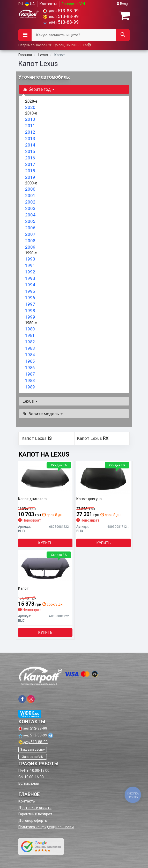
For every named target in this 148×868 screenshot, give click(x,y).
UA (30, 4)
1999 (30, 317)
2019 (30, 177)
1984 (30, 355)
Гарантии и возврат (35, 814)
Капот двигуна (89, 499)
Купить (45, 543)
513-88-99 (61, 11)
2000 (30, 189)
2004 (30, 215)
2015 (30, 151)
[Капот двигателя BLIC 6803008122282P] (45, 478)
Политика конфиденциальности (46, 827)
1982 (30, 342)
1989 (30, 387)
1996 (30, 298)
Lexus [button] (30, 401)
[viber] (22, 699)
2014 (30, 145)
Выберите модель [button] (43, 414)
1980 (30, 329)
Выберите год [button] (38, 89)
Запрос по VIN (73, 4)
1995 (30, 291)
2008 (30, 241)
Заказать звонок (33, 749)
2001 (30, 196)
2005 (30, 221)
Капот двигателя (33, 499)
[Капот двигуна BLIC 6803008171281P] (104, 478)
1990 (30, 259)
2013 (30, 139)
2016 (30, 158)
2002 (30, 202)
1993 (30, 278)
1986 (30, 368)
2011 (30, 126)
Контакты (48, 4)
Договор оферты (33, 821)
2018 (30, 171)
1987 (30, 374)
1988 (30, 380)
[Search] (123, 35)
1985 (30, 361)
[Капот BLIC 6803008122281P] (45, 567)
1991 (30, 265)
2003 (30, 208)
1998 (30, 311)
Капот (23, 589)
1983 (30, 348)
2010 (30, 119)
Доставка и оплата (35, 808)
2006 (30, 228)
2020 (30, 107)
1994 (30, 285)
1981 (30, 335)
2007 (30, 234)
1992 (30, 272)
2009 (30, 247)
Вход (123, 4)
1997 (30, 304)
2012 (30, 132)
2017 (30, 164)
